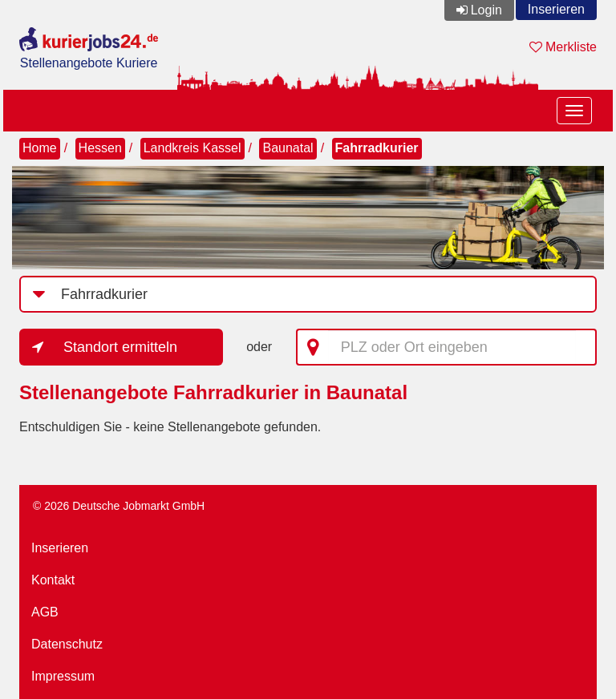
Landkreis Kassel (192, 148)
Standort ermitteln (120, 347)
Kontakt (53, 580)
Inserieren (556, 9)
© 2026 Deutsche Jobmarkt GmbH (119, 506)
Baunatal (288, 148)
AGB (45, 612)
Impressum (63, 676)
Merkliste (563, 47)
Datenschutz (67, 644)
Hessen (100, 148)
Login (486, 10)
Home (40, 148)
